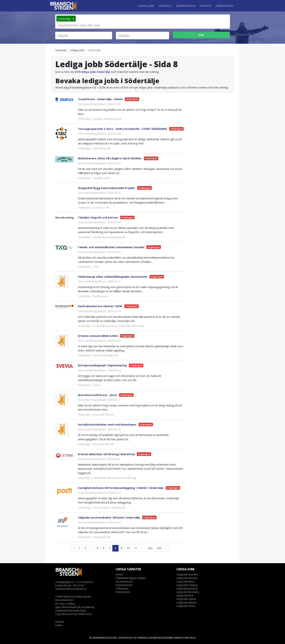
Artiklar (59, 625)
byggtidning (167, 638)
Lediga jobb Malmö (186, 582)
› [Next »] (166, 548)
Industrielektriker (124, 585)
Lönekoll (165, 6)
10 (128, 548)
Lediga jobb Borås (185, 595)
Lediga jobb (146, 6)
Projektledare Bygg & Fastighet (131, 578)
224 (150, 548)
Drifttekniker (122, 589)
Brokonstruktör (123, 592)
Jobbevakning (186, 6)
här (94, 87)
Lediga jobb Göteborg (187, 578)
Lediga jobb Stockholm (187, 575)
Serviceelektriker (124, 582)
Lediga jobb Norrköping (188, 592)
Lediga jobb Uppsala (186, 599)
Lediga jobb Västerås (186, 603)
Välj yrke (63, 36)
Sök (201, 35)
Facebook (60, 622)
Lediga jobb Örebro (186, 606)
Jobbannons (224, 6)
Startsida (61, 50)
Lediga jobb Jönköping (187, 589)
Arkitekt (120, 575)
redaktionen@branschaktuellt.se (71, 589)
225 (159, 548)
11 (136, 548)
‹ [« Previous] (74, 548)
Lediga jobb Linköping (187, 585)
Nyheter (206, 6)
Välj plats (124, 36)
